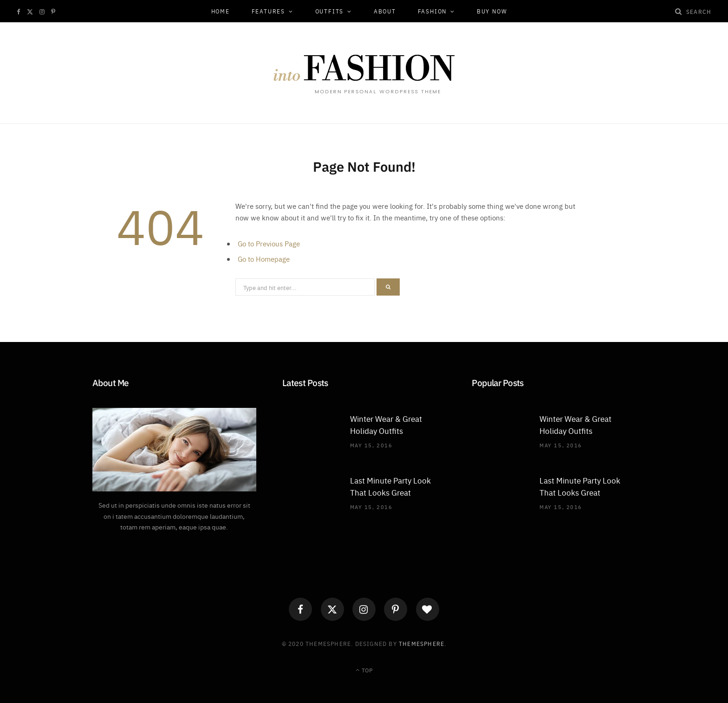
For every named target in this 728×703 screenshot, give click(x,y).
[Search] (679, 11)
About (385, 11)
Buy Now (492, 11)
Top (364, 670)
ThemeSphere (422, 643)
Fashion (432, 11)
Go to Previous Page (269, 243)
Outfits (330, 11)
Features (268, 11)
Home (221, 11)
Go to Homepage (264, 259)
